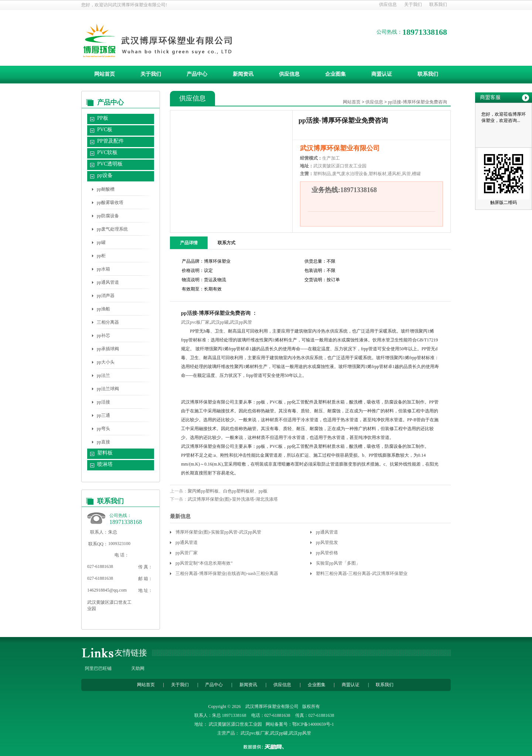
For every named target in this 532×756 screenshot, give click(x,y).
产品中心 (197, 74)
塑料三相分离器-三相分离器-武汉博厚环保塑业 (362, 573)
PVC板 (105, 130)
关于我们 (413, 4)
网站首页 (105, 74)
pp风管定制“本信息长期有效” (204, 563)
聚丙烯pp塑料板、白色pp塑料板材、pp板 (228, 491)
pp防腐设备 (108, 216)
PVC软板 (107, 152)
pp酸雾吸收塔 (110, 202)
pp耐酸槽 (106, 189)
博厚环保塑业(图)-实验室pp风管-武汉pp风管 (218, 532)
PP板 (103, 118)
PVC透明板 (110, 164)
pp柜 (101, 256)
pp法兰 (103, 375)
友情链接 (131, 653)
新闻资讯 (243, 74)
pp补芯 (103, 336)
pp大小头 (106, 362)
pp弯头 (103, 429)
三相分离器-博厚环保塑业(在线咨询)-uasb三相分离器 (227, 573)
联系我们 (438, 4)
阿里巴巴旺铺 (98, 668)
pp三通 (103, 415)
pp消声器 (106, 296)
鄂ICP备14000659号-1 (313, 724)
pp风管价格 (327, 553)
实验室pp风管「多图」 (338, 563)
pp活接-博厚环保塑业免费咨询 (417, 102)
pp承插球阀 (108, 349)
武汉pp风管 (241, 322)
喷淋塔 (105, 464)
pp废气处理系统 (112, 229)
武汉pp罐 (220, 322)
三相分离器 (108, 322)
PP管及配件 (110, 141)
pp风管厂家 (187, 553)
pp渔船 (103, 309)
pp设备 (105, 175)
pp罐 (101, 242)
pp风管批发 (327, 542)
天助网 (138, 668)
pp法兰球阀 (108, 389)
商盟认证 (382, 74)
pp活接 (103, 402)
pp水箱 (103, 269)
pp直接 (103, 442)
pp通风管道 (108, 282)
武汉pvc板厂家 (195, 322)
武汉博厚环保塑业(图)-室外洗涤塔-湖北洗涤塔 (233, 499)
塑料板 (105, 453)
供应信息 (388, 4)
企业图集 (335, 74)
